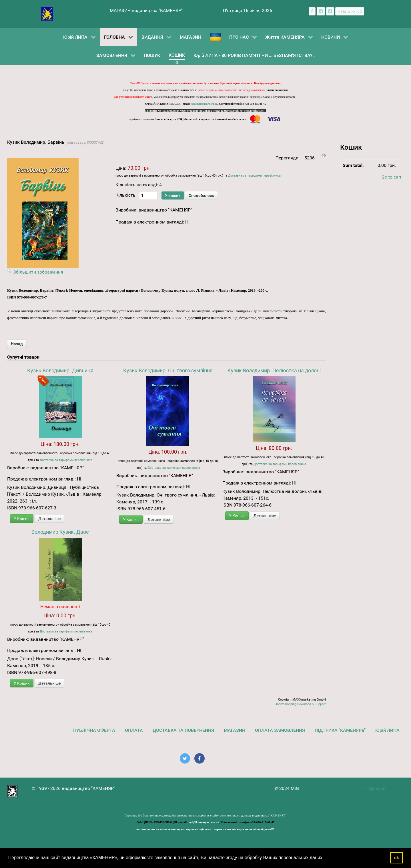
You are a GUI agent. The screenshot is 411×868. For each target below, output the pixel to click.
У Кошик (22, 519)
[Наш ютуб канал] (350, 11)
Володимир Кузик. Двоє (60, 532)
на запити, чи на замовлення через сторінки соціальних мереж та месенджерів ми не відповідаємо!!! (205, 111)
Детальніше (49, 519)
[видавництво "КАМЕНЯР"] (47, 14)
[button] (326, 858)
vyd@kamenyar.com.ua (204, 104)
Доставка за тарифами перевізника (254, 176)
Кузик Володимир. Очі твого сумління (168, 370)
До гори (375, 788)
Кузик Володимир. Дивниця (60, 370)
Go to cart (391, 177)
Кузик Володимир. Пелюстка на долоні (274, 370)
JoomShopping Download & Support (301, 704)
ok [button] (397, 858)
